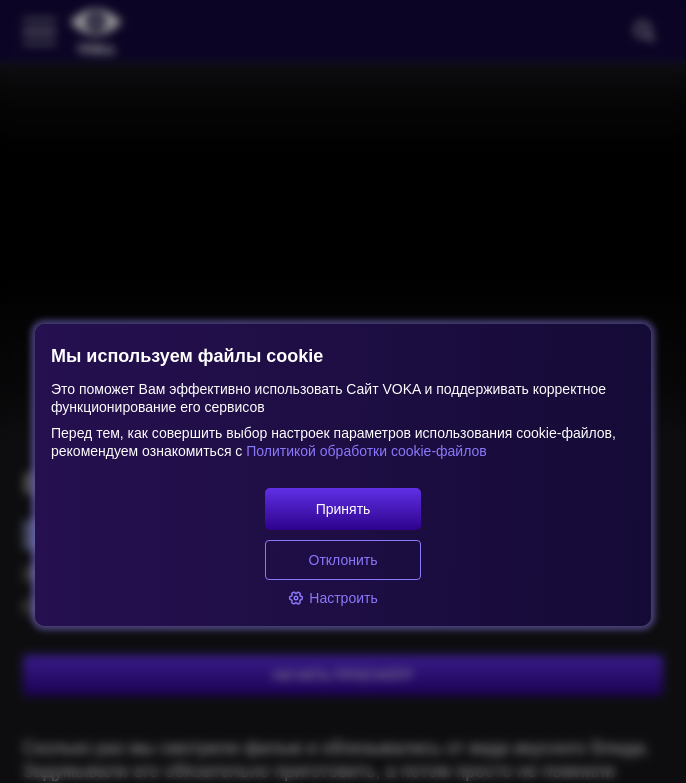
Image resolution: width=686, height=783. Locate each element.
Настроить (332, 598)
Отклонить (343, 560)
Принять (343, 509)
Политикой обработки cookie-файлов (364, 451)
